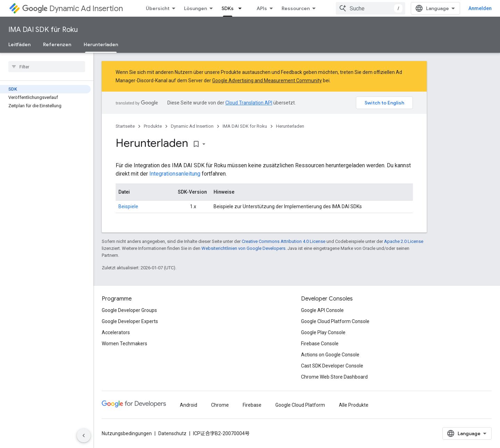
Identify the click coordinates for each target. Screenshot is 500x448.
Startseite (125, 126)
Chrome (220, 405)
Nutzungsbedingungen (127, 433)
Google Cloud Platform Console (335, 321)
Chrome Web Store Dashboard (334, 377)
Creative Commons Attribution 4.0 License (284, 241)
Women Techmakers (124, 344)
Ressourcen (296, 8)
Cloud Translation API (249, 103)
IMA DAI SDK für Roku (43, 30)
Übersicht (158, 8)
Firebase (252, 405)
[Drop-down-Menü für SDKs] (242, 8)
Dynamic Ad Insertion (73, 9)
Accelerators (116, 332)
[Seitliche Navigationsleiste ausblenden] (84, 436)
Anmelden (480, 8)
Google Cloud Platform (300, 405)
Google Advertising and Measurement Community (267, 81)
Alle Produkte (354, 405)
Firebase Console (320, 344)
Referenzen (57, 44)
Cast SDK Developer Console (332, 366)
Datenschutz (172, 433)
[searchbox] (47, 67)
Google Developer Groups (129, 310)
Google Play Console (323, 332)
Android (189, 405)
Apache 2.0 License (404, 241)
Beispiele (128, 206)
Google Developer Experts (130, 321)
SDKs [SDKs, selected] (228, 8)
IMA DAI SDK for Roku (245, 126)
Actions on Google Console (330, 355)
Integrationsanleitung (175, 174)
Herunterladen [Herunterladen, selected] (101, 44)
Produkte (153, 126)
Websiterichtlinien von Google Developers (243, 248)
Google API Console (322, 310)
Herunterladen (290, 126)
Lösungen (195, 8)
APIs (262, 8)
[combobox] (370, 8)
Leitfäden (19, 44)
